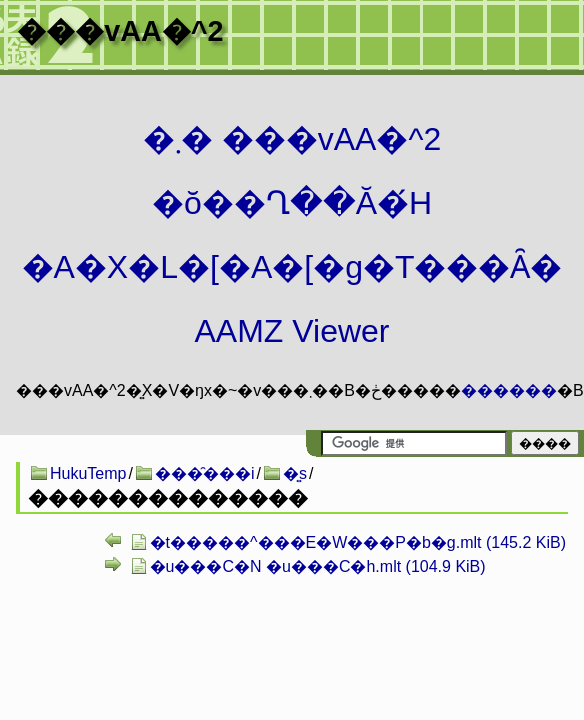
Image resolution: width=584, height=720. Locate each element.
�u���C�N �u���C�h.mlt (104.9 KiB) (318, 566)
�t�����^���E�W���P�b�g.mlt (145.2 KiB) (358, 542)
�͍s (295, 473)
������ (509, 390)
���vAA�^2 (120, 31)
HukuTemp (88, 473)
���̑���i (205, 473)
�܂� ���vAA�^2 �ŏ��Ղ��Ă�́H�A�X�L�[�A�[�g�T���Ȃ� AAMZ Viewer (292, 235)
